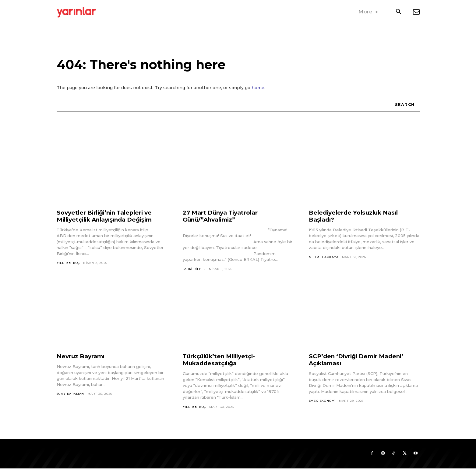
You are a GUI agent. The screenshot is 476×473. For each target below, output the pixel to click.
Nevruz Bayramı (82, 360)
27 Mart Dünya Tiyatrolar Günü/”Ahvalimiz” (223, 219)
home (258, 91)
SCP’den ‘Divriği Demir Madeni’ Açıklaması (359, 363)
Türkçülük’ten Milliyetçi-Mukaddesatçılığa (222, 363)
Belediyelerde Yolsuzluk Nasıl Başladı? (356, 219)
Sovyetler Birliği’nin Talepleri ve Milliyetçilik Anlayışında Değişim (109, 219)
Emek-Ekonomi (323, 404)
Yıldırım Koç (69, 266)
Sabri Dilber (195, 272)
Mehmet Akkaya (324, 260)
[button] (399, 12)
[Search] (404, 108)
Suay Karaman (71, 397)
